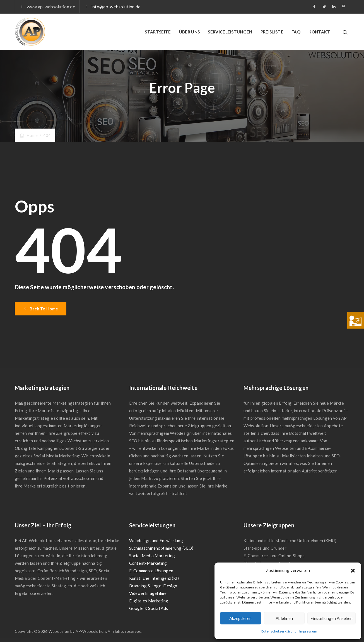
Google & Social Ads (149, 608)
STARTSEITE (158, 32)
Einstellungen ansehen (332, 618)
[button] (353, 571)
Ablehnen (284, 618)
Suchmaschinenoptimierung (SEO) (161, 548)
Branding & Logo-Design (153, 586)
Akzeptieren (240, 618)
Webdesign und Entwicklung (156, 540)
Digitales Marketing (149, 601)
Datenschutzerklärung (279, 631)
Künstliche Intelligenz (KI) (154, 578)
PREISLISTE (272, 32)
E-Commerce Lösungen (151, 571)
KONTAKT (319, 32)
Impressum (308, 631)
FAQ (296, 32)
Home (28, 135)
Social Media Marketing (152, 556)
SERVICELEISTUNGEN (230, 32)
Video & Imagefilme (148, 593)
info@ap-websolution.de (116, 7)
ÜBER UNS (189, 32)
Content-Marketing (148, 563)
